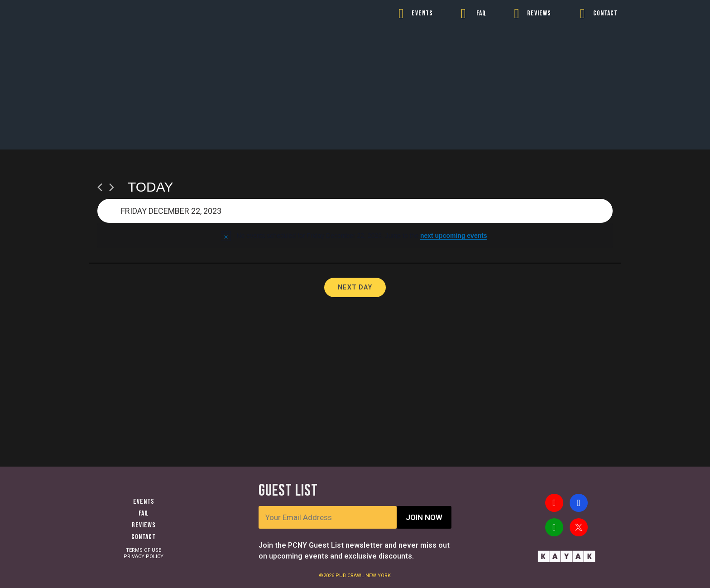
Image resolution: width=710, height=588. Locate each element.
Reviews (144, 525)
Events (144, 502)
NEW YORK (378, 576)
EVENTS (422, 13)
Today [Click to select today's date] (151, 187)
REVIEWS (539, 13)
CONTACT (605, 13)
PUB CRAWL (350, 576)
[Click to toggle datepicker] (355, 211)
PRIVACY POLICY (144, 557)
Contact (144, 537)
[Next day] (112, 187)
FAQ (481, 13)
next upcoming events (454, 236)
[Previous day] (100, 187)
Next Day (355, 287)
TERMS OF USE (144, 550)
